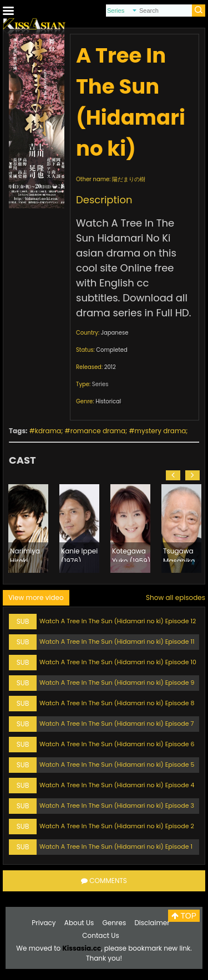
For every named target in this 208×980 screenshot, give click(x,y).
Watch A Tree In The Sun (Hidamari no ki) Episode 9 (117, 683)
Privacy (44, 923)
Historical (108, 401)
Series (100, 384)
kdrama (48, 431)
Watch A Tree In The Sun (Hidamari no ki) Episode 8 (117, 703)
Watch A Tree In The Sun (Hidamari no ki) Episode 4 (117, 785)
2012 (110, 367)
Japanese (115, 333)
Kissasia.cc (82, 948)
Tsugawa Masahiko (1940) (179, 554)
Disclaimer (152, 923)
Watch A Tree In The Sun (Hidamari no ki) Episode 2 (117, 826)
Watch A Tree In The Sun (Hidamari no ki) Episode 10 (118, 662)
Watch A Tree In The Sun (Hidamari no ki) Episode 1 (116, 846)
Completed (111, 350)
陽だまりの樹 (129, 179)
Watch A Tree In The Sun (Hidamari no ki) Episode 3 (117, 805)
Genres (115, 923)
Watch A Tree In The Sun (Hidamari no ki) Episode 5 (117, 764)
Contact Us (100, 935)
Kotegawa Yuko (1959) (131, 554)
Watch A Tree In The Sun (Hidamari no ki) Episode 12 (118, 621)
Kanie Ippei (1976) (79, 554)
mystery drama (161, 431)
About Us (79, 923)
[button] (173, 475)
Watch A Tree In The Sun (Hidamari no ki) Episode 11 (117, 642)
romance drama (98, 431)
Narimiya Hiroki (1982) (25, 554)
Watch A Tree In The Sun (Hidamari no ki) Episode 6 (117, 744)
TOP (184, 916)
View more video (36, 597)
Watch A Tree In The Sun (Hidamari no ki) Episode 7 (117, 724)
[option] (28, 529)
